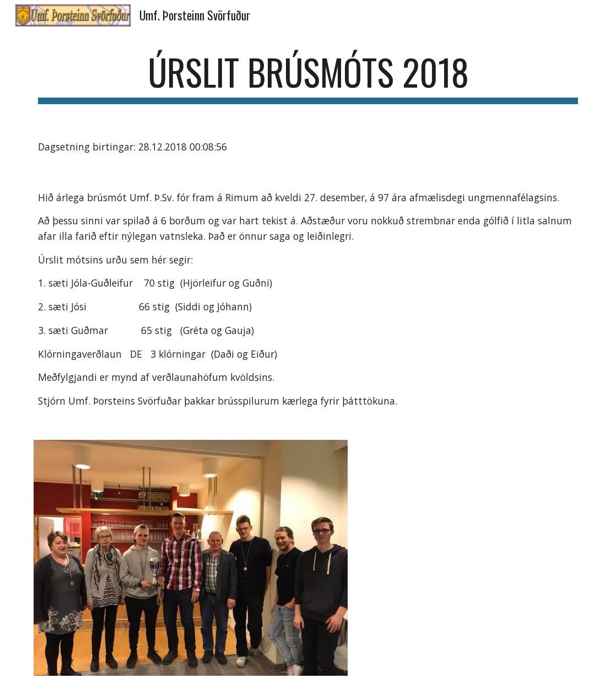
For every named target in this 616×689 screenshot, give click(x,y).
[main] (308, 77)
